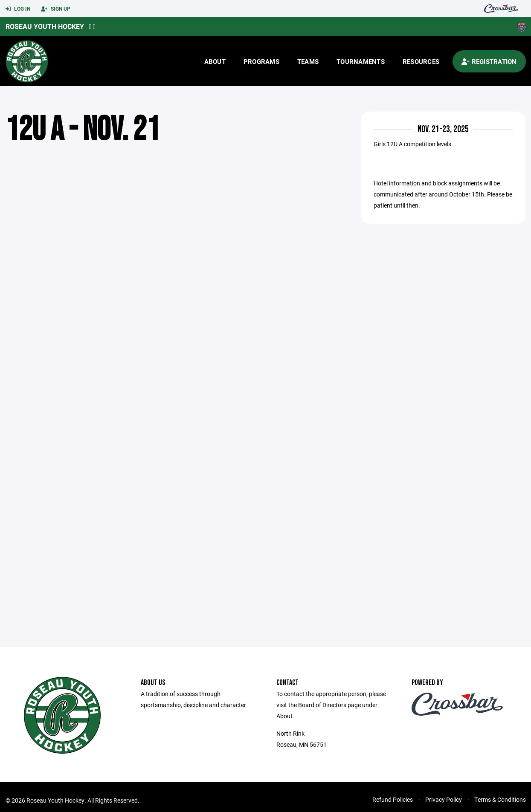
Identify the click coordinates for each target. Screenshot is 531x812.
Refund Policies (393, 799)
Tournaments (361, 61)
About (215, 61)
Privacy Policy (444, 799)
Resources (421, 61)
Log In (18, 9)
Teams (308, 61)
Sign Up (56, 9)
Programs (261, 61)
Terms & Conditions (500, 799)
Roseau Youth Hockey (45, 26)
